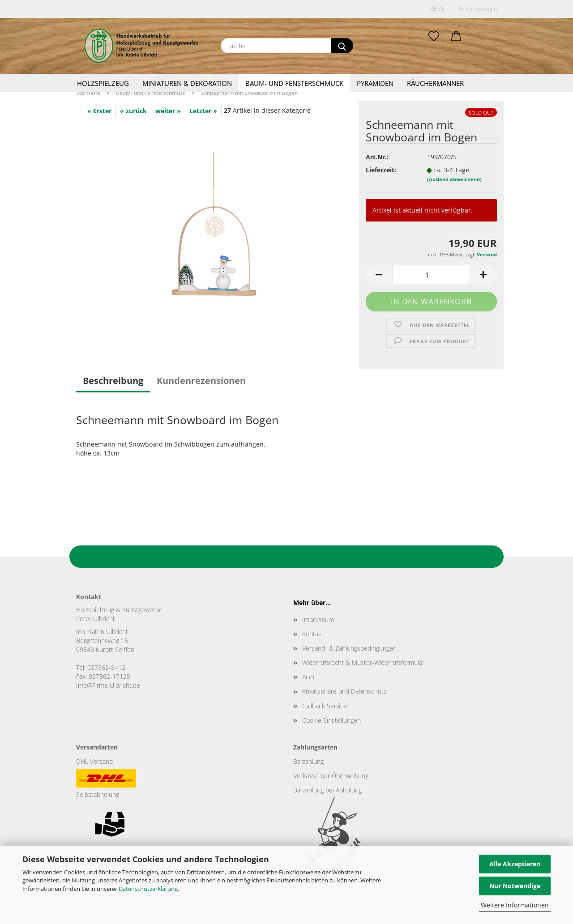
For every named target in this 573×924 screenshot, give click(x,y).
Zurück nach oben (286, 556)
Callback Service (325, 706)
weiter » (168, 111)
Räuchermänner (435, 83)
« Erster (99, 111)
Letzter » (203, 111)
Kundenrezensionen (201, 381)
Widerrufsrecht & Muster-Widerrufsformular (363, 662)
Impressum (318, 620)
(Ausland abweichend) (454, 179)
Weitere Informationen (515, 905)
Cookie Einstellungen (331, 720)
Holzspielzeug (103, 83)
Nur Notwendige (515, 886)
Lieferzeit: (381, 170)
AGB (308, 677)
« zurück (133, 111)
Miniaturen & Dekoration (187, 83)
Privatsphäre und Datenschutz (344, 691)
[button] (456, 37)
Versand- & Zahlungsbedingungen (349, 648)
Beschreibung (113, 381)
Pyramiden (375, 83)
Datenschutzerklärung (148, 889)
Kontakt (313, 634)
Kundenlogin (478, 9)
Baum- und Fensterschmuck (294, 83)
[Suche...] (342, 46)
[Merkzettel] (434, 37)
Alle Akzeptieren (515, 864)
